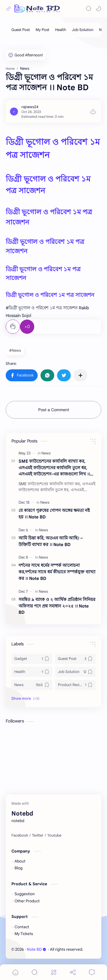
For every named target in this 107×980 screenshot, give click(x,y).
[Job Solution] (83, 30)
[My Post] (43, 30)
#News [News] (15, 350)
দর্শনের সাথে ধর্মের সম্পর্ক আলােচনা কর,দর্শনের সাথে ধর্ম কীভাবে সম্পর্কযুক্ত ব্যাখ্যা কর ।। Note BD (57, 572)
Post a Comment (54, 410)
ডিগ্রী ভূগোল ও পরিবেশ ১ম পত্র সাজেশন (50, 295)
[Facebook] (20, 835)
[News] (46, 453)
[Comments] (92, 972)
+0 (27, 327)
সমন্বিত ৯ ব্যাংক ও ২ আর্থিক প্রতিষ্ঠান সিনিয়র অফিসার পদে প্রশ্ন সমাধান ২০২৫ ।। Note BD (57, 606)
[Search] (89, 9)
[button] (98, 9)
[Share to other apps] (80, 375)
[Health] (61, 30)
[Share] (73, 972)
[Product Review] (75, 685)
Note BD (37, 949)
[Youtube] (54, 835)
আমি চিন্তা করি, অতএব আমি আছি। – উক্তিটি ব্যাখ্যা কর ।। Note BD (51, 541)
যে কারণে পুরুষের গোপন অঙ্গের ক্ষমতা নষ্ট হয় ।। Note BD (54, 514)
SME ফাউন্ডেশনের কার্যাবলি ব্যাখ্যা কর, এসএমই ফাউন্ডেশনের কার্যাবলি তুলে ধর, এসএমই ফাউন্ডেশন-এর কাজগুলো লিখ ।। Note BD (54, 468)
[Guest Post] (21, 30)
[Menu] (54, 972)
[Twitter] (38, 835)
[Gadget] (32, 659)
